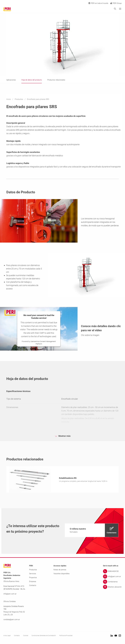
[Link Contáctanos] (112, 582)
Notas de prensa (60, 570)
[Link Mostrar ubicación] (112, 587)
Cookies (26, 636)
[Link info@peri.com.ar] (112, 577)
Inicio (9, 99)
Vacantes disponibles (62, 574)
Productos (19, 99)
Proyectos (33, 578)
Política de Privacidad (66, 636)
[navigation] (92, 531)
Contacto (33, 586)
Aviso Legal (7, 636)
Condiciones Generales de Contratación (44, 636)
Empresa (33, 582)
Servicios (33, 574)
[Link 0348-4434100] (112, 572)
